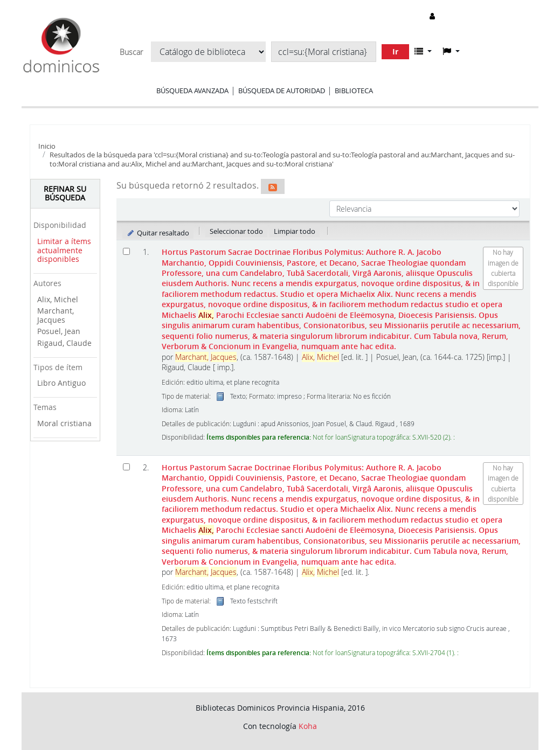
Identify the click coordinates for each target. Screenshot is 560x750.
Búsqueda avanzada (192, 91)
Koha (308, 726)
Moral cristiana (64, 423)
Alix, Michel (58, 299)
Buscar (131, 52)
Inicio (47, 146)
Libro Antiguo (61, 383)
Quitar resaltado (158, 233)
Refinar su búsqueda (65, 193)
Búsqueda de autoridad (282, 91)
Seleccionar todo (236, 231)
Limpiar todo (295, 231)
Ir (395, 51)
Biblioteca (354, 91)
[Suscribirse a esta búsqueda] (273, 186)
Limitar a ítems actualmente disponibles (64, 250)
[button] (423, 51)
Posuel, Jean (59, 331)
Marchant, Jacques (56, 315)
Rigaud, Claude (64, 343)
